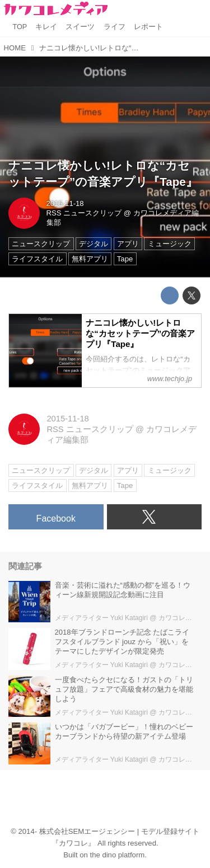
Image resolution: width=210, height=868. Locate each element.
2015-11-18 (65, 203)
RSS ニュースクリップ (84, 213)
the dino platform (118, 855)
